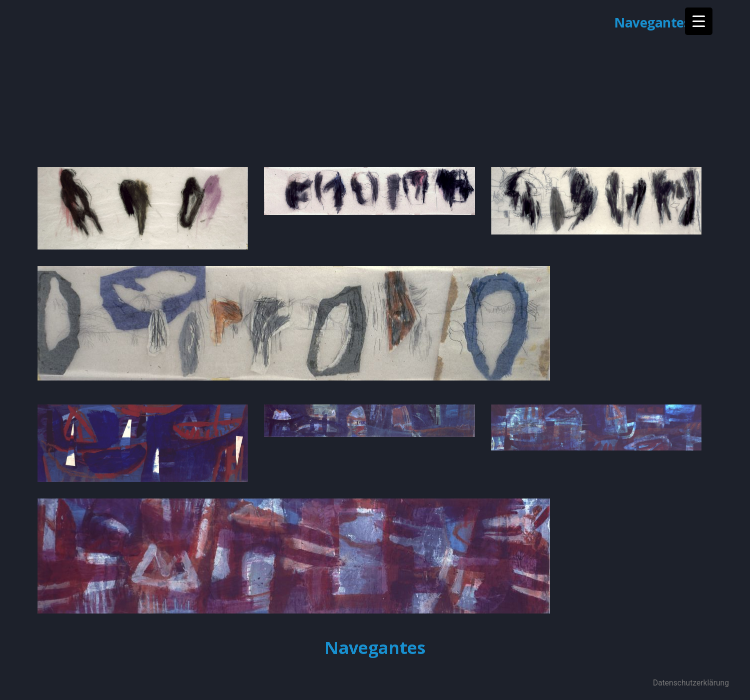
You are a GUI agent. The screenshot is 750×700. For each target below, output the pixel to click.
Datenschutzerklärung (691, 683)
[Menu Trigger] (699, 21)
